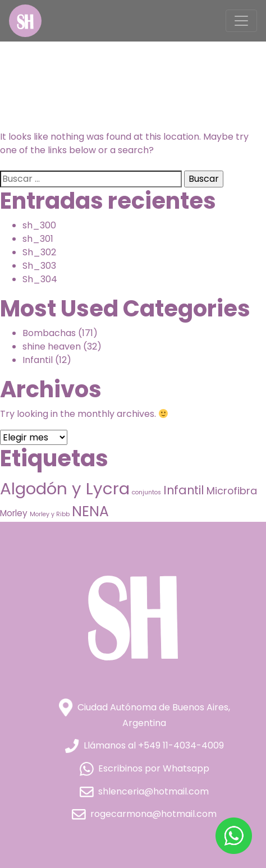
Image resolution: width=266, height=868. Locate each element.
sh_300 (39, 225)
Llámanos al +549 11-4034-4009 (145, 745)
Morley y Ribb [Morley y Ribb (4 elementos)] (50, 514)
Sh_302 (39, 252)
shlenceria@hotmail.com (144, 791)
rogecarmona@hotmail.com (144, 814)
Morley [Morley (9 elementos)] (14, 513)
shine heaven (52, 346)
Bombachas (49, 333)
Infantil (38, 360)
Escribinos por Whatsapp (145, 768)
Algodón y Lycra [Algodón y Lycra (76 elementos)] (65, 488)
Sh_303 (39, 266)
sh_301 (38, 239)
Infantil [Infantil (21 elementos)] (184, 490)
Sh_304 (40, 279)
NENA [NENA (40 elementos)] (90, 511)
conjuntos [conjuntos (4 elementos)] (146, 492)
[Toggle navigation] (241, 21)
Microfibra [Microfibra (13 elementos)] (232, 491)
